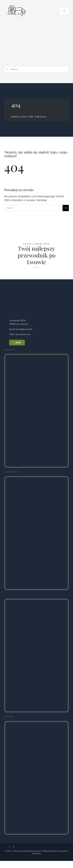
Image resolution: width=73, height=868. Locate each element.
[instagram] (13, 847)
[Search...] (36, 69)
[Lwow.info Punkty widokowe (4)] (36, 478)
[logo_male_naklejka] (17, 3)
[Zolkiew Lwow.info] (36, 723)
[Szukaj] (7, 69)
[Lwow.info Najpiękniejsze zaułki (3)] (36, 601)
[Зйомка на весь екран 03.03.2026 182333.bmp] (37, 24)
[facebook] (10, 847)
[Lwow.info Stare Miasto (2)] (36, 356)
